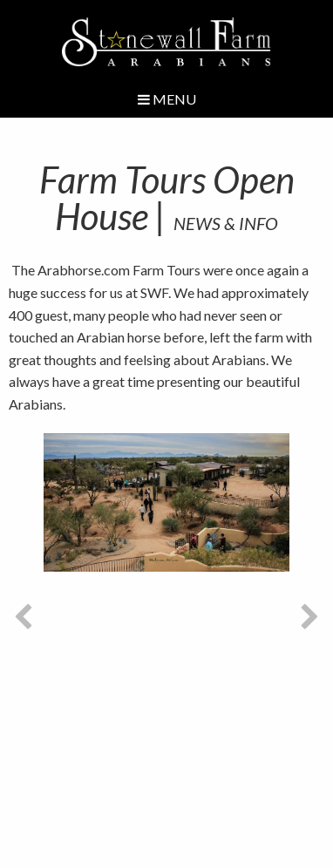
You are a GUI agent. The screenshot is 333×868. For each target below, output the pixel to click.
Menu (167, 99)
